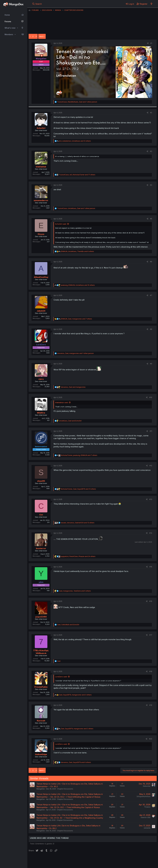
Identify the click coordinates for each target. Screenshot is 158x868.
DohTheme (132, 864)
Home (7, 15)
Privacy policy (93, 859)
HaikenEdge (41, 754)
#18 (151, 671)
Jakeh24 (41, 311)
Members (9, 34)
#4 (151, 185)
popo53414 (41, 617)
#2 (151, 113)
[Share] (148, 43)
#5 (151, 219)
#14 (151, 533)
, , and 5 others (75, 591)
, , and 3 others (75, 695)
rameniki (147, 828)
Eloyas (41, 234)
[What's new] (151, 4)
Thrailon (147, 807)
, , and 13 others (78, 489)
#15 (151, 567)
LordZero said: (61, 677)
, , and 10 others (78, 285)
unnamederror (41, 200)
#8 (151, 329)
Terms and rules (77, 859)
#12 (151, 466)
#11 (151, 431)
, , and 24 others (78, 556)
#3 (151, 151)
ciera (41, 379)
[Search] (37, 4)
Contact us (63, 859)
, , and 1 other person (77, 102)
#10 (151, 397)
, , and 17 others (77, 175)
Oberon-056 (146, 817)
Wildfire (41, 413)
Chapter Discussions (65, 789)
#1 (151, 43)
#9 (151, 364)
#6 (151, 262)
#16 (151, 601)
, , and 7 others (76, 319)
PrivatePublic (41, 687)
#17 (151, 635)
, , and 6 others (77, 251)
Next (41, 36)
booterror (41, 548)
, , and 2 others (77, 729)
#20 (151, 739)
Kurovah (41, 721)
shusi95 (41, 481)
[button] (18, 28)
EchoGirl (41, 128)
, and (73, 387)
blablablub (41, 167)
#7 (151, 295)
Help (104, 859)
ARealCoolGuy (41, 277)
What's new (10, 28)
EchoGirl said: (61, 224)
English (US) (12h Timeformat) (42, 859)
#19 (151, 705)
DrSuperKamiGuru (144, 796)
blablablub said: (62, 402)
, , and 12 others (75, 141)
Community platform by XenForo (135, 862)
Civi (41, 515)
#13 (151, 499)
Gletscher (147, 786)
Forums (8, 21)
